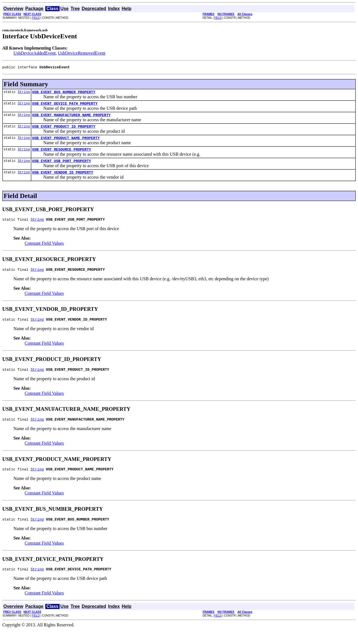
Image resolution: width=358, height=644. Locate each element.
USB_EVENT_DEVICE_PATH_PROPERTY (65, 106)
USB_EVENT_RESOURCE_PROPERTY (62, 155)
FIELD (36, 18)
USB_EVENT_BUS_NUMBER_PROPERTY (64, 94)
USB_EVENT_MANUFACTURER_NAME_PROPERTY (71, 118)
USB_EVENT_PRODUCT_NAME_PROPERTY (66, 143)
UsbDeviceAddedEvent (35, 53)
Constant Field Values (44, 252)
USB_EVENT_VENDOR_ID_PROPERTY (63, 180)
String (24, 93)
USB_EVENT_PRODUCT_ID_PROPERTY (64, 130)
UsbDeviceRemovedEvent (82, 53)
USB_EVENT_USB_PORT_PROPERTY (62, 167)
